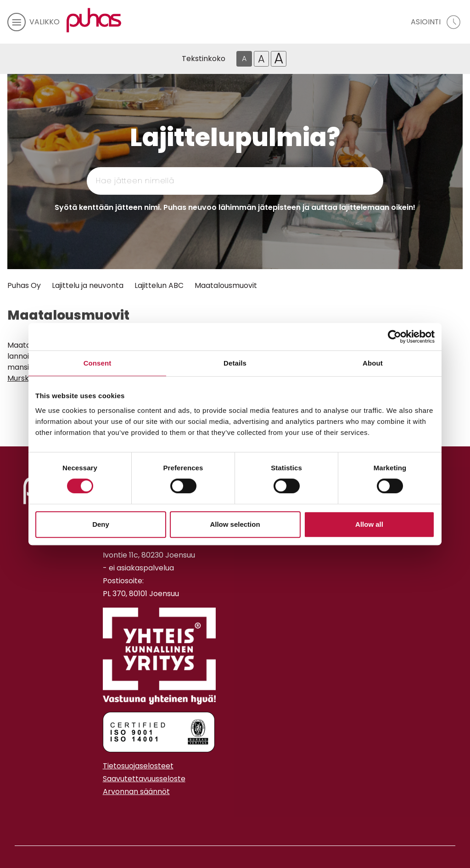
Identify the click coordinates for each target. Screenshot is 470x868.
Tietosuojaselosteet (138, 766)
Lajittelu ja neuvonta (88, 285)
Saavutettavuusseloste (144, 779)
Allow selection (235, 524)
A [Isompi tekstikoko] (261, 59)
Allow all (369, 524)
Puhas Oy (24, 285)
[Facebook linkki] (99, 814)
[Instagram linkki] (106, 814)
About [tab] (373, 363)
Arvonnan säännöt (136, 792)
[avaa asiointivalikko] (437, 22)
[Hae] (339, 181)
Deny (101, 524)
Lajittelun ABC (159, 285)
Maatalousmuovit (226, 285)
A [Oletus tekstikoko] (244, 59)
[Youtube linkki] (114, 814)
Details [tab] (235, 363)
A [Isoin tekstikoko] (279, 59)
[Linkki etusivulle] (94, 20)
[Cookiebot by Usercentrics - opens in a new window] (394, 337)
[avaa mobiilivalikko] (34, 22)
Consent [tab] (98, 363)
